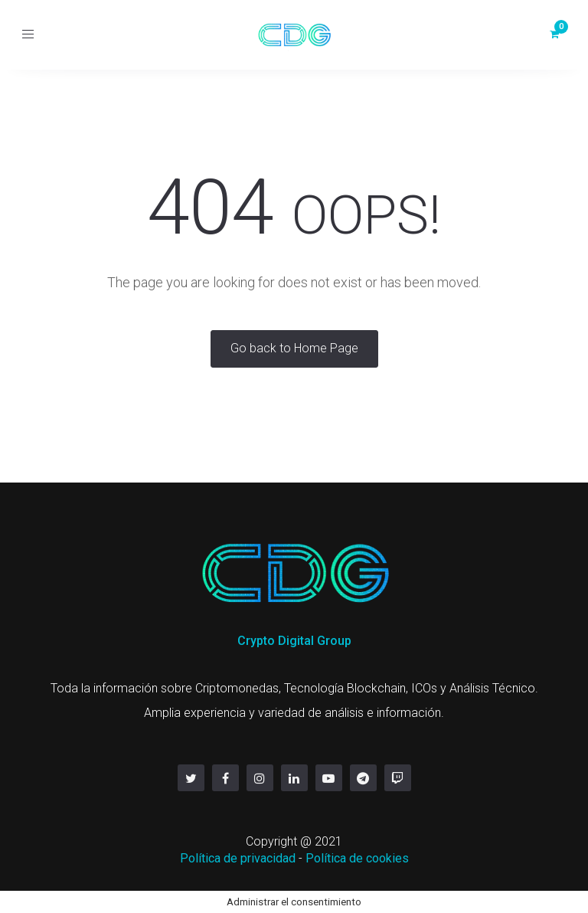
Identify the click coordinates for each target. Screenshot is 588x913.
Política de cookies (357, 858)
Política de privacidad (238, 858)
